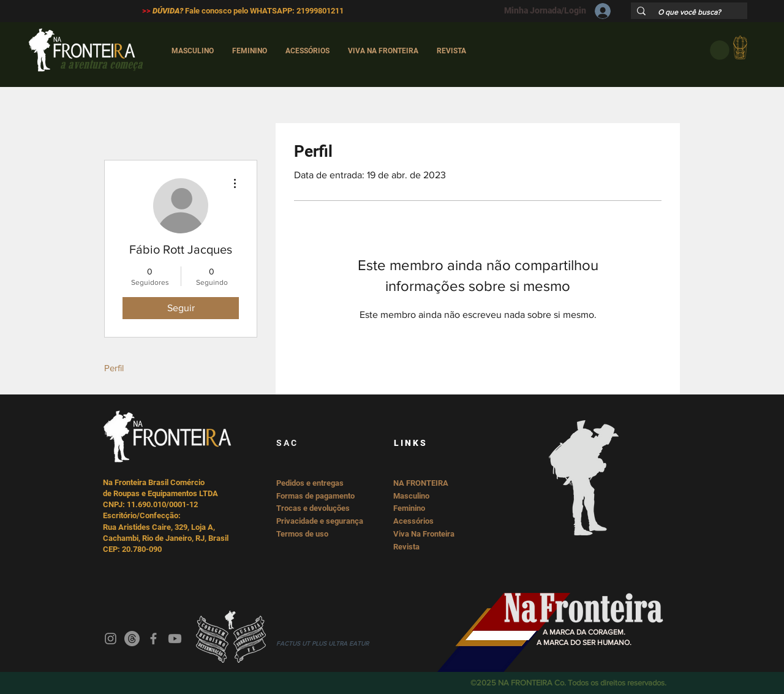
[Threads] (132, 639)
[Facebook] (153, 639)
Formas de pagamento (315, 496)
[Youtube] (175, 639)
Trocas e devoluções (313, 508)
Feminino (409, 508)
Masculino (411, 496)
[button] (720, 50)
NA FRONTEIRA (421, 483)
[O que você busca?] (690, 13)
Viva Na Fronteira (424, 534)
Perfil (114, 368)
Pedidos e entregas (310, 483)
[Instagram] (111, 639)
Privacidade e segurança (320, 521)
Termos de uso (302, 534)
